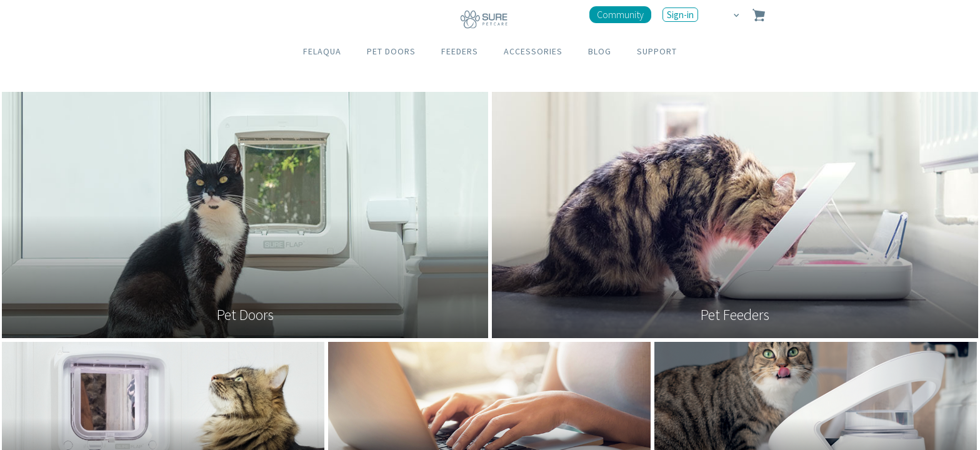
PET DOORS (391, 51)
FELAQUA (322, 51)
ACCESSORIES (533, 51)
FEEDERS (460, 51)
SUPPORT (657, 51)
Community (620, 14)
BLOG (600, 51)
